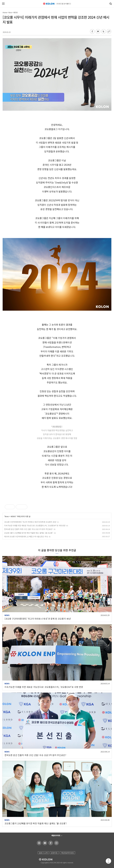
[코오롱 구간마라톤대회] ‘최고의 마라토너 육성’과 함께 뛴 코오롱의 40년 (30, 522)
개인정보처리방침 (67, 853)
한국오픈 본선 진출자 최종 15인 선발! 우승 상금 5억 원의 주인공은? (28, 529)
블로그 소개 (43, 853)
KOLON (42, 859)
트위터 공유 (103, 32)
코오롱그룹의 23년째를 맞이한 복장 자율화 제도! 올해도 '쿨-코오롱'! (29, 533)
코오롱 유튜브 (44, 843)
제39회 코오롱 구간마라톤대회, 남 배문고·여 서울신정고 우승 (26, 536)
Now (10, 12)
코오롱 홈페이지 (39, 843)
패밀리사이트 (56, 835)
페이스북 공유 (92, 32)
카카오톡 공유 (98, 32)
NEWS (16, 12)
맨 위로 (108, 861)
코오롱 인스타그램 (56, 843)
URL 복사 (109, 32)
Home (5, 12)
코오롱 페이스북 (50, 843)
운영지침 (54, 853)
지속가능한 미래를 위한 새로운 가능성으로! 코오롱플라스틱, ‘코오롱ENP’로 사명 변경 (35, 525)
